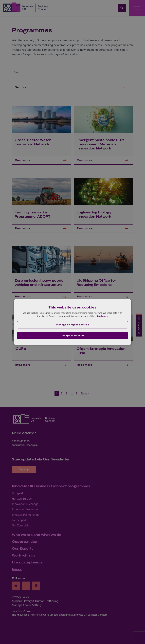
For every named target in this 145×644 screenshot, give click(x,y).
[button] (72, 325)
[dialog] (72, 322)
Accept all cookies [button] (72, 336)
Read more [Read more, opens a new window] (102, 316)
